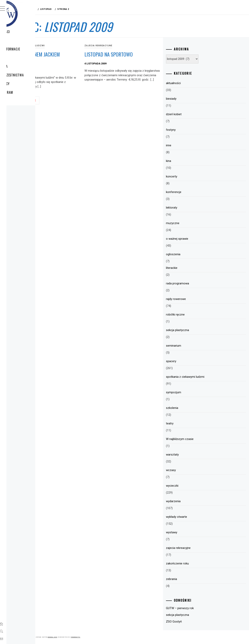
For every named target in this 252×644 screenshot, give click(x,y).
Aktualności (24, 32)
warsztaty (193, 455)
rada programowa (198, 283)
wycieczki (193, 486)
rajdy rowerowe (197, 299)
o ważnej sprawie (198, 239)
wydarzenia (194, 501)
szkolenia (193, 408)
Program (22, 58)
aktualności (194, 83)
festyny (191, 130)
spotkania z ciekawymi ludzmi (83, 46)
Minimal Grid (111, 637)
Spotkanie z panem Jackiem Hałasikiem (82, 58)
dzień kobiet (194, 114)
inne (189, 145)
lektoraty (192, 208)
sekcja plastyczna (198, 330)
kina (189, 161)
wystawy (192, 532)
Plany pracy (24, 84)
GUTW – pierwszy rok (201, 608)
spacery (192, 361)
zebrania (192, 579)
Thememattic (135, 637)
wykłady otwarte (197, 517)
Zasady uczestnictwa (31, 75)
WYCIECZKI (22, 40)
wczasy (192, 470)
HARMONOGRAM (26, 92)
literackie (192, 268)
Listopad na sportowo (148, 54)
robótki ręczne (196, 315)
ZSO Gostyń (195, 622)
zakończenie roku (198, 563)
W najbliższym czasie (200, 439)
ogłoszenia (194, 254)
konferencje (194, 192)
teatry (190, 423)
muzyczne (193, 223)
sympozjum (194, 392)
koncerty (192, 176)
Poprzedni (71, 105)
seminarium (194, 346)
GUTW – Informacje (29, 49)
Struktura (23, 66)
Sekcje (19, 101)
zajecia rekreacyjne (138, 46)
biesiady (192, 99)
